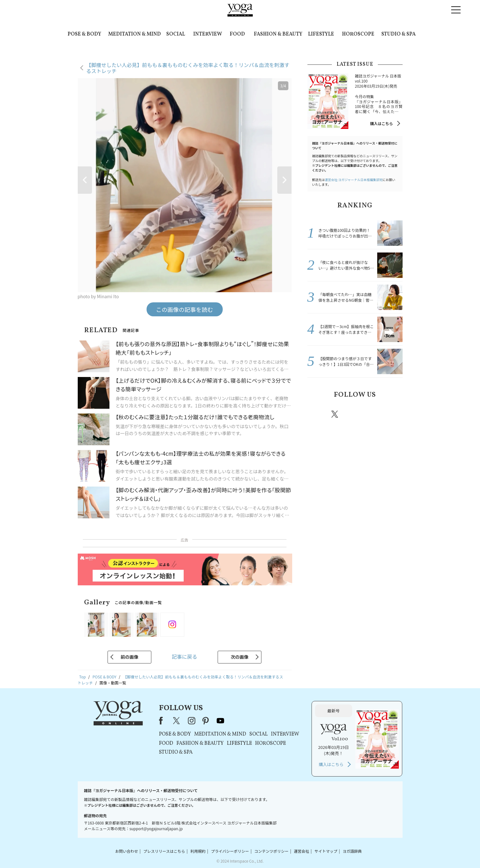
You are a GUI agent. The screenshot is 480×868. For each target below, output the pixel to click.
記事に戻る (184, 656)
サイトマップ (326, 851)
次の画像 (240, 657)
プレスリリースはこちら (164, 851)
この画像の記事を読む (185, 309)
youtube (220, 721)
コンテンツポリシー (271, 851)
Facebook (317, 414)
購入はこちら (381, 123)
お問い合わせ (127, 851)
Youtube (391, 414)
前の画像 (129, 657)
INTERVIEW (208, 34)
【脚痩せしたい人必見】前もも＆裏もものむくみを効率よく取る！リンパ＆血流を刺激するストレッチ (188, 68)
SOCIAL (176, 34)
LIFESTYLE (321, 34)
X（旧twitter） (335, 414)
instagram (354, 414)
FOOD (237, 34)
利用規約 (198, 851)
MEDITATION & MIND (135, 34)
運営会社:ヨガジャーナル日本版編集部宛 (354, 180)
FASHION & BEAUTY (278, 34)
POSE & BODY (84, 34)
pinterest (373, 414)
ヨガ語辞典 (352, 851)
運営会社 (301, 851)
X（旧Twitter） (177, 721)
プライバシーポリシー (230, 851)
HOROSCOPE (358, 34)
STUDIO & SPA (398, 34)
